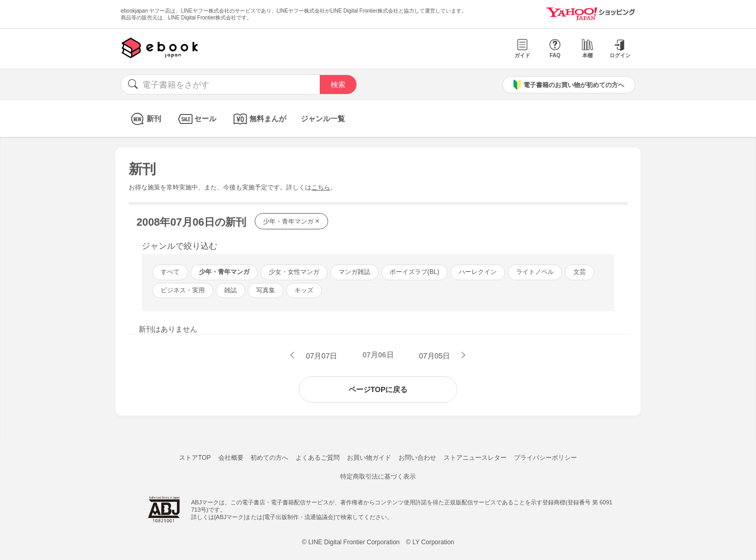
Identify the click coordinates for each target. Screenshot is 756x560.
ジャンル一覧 (323, 119)
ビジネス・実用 (183, 290)
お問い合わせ (417, 458)
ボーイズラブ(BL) (414, 272)
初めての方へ (269, 458)
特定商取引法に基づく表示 (378, 477)
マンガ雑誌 (354, 272)
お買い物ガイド (369, 458)
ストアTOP (195, 458)
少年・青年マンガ (291, 221)
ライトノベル (535, 272)
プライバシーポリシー (545, 458)
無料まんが (259, 119)
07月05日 (435, 356)
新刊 (145, 119)
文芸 (580, 272)
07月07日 (321, 356)
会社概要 (231, 458)
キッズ (304, 290)
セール (196, 119)
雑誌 (230, 290)
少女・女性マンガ (294, 272)
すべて (170, 272)
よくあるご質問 (318, 458)
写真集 (266, 290)
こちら (321, 187)
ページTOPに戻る (378, 389)
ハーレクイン (478, 272)
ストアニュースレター (475, 458)
